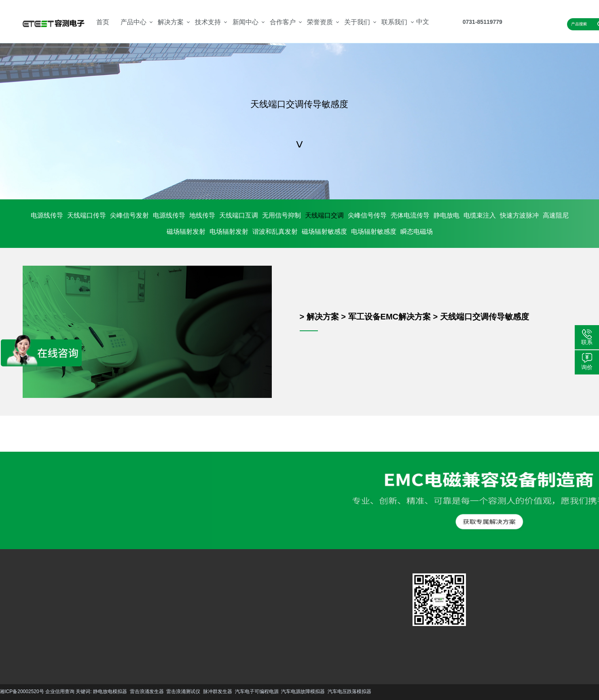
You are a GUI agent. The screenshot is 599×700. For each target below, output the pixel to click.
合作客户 (283, 22)
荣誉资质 (320, 22)
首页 (103, 22)
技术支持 (208, 22)
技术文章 (181, 607)
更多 (30, 645)
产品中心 (133, 22)
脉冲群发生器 (84, 692)
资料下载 (153, 619)
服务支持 (153, 607)
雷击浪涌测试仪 (50, 692)
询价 (587, 367)
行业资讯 (181, 619)
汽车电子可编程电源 (123, 692)
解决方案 (171, 22)
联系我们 (394, 22)
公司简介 (210, 607)
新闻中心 (246, 22)
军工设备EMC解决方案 (389, 317)
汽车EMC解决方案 (102, 596)
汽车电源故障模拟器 (170, 692)
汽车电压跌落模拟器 (216, 692)
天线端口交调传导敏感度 (485, 317)
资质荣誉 (210, 619)
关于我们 (357, 22)
